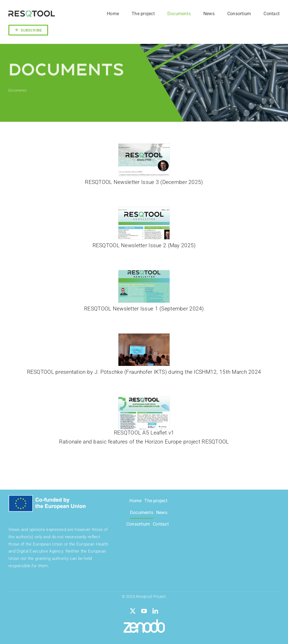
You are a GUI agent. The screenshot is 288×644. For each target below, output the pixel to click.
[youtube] (144, 611)
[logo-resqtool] (32, 13)
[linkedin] (155, 611)
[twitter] (133, 611)
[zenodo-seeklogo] (144, 622)
